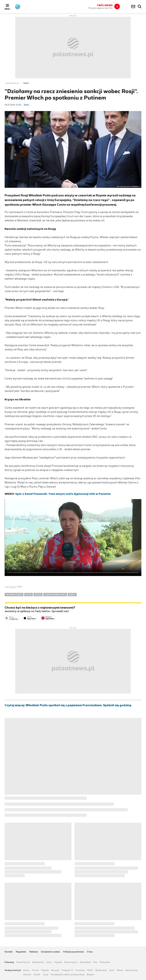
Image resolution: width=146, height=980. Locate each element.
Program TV (67, 970)
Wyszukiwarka (140, 7)
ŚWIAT (72, 595)
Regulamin (21, 952)
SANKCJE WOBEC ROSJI (55, 595)
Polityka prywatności (74, 952)
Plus (95, 962)
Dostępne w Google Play (19, 618)
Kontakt (9, 952)
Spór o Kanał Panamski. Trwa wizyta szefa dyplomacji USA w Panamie (63, 494)
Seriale (37, 975)
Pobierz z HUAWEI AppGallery (55, 618)
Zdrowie (27, 975)
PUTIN (28, 595)
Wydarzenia (101, 970)
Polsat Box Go (23, 962)
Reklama (34, 952)
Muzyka (90, 975)
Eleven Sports (71, 962)
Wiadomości (38, 962)
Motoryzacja (132, 970)
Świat (26, 83)
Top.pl (46, 975)
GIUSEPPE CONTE (14, 595)
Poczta (35, 970)
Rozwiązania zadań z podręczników (68, 975)
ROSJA (38, 595)
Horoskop (80, 970)
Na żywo (55, 970)
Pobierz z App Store (37, 618)
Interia (26, 970)
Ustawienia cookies (51, 952)
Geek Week (85, 962)
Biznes (120, 970)
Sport (49, 962)
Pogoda (58, 962)
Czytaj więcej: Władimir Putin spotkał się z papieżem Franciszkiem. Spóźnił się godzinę (68, 705)
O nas (90, 952)
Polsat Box (105, 962)
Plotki (90, 970)
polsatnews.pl (12, 83)
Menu (7, 9)
